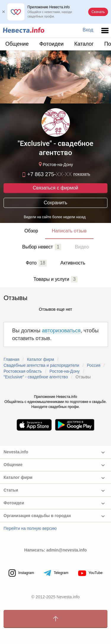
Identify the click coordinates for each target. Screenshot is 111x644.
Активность (73, 263)
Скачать (98, 12)
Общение (17, 44)
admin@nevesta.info (67, 550)
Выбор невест (42, 247)
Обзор (31, 231)
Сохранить (56, 203)
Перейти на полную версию (30, 528)
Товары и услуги (55, 279)
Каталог (84, 44)
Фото (36, 263)
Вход (88, 30)
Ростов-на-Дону (55, 164)
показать (82, 174)
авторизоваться (61, 331)
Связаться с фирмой (55, 188)
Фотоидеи (52, 44)
